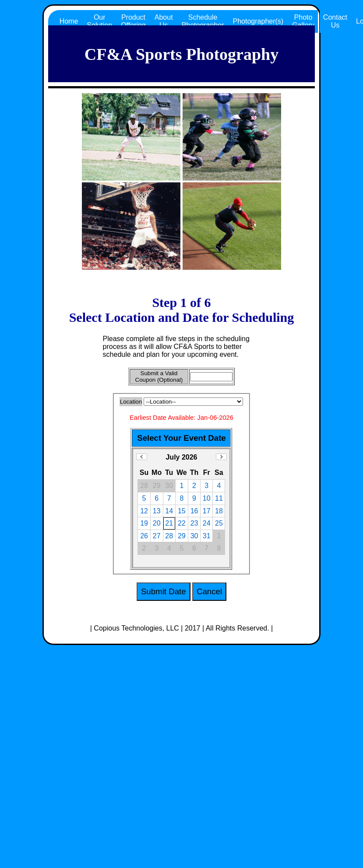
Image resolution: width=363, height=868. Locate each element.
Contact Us (335, 21)
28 (169, 536)
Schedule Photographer (203, 21)
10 (207, 498)
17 (207, 511)
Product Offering (133, 21)
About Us (164, 21)
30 (194, 536)
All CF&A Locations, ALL (193, 402)
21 (169, 523)
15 (182, 511)
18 (219, 511)
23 (194, 523)
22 (182, 523)
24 (207, 523)
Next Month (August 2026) (221, 457)
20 (157, 523)
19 (144, 523)
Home (69, 21)
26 (144, 536)
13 (157, 511)
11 (219, 498)
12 (144, 511)
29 (182, 536)
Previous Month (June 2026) (142, 457)
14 (169, 511)
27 (157, 536)
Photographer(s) (258, 21)
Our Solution (99, 21)
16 (194, 511)
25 (219, 523)
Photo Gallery (303, 21)
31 (207, 536)
